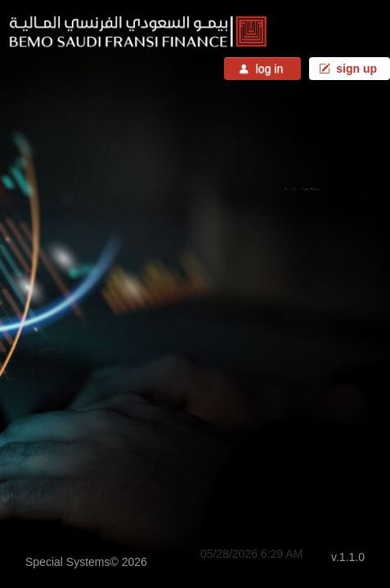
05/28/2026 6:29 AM (251, 554)
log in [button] (262, 69)
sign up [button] (350, 69)
